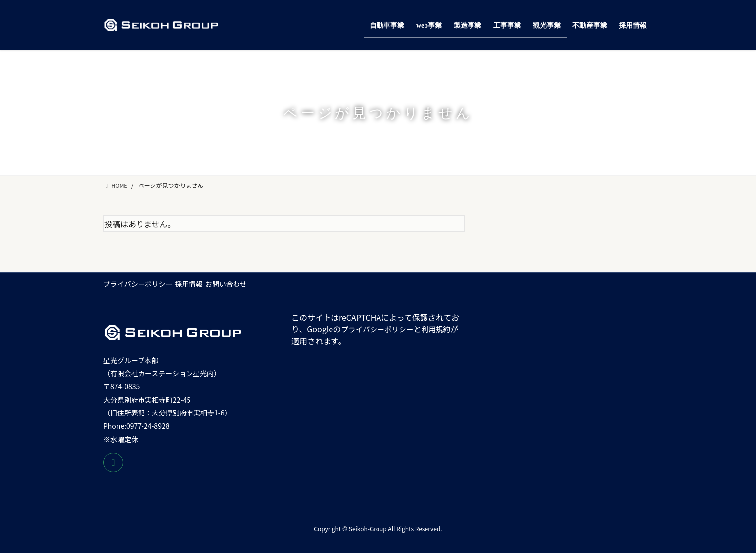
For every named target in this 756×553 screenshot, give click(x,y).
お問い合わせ (236, 284)
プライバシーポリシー (138, 284)
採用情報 (194, 284)
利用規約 (444, 329)
